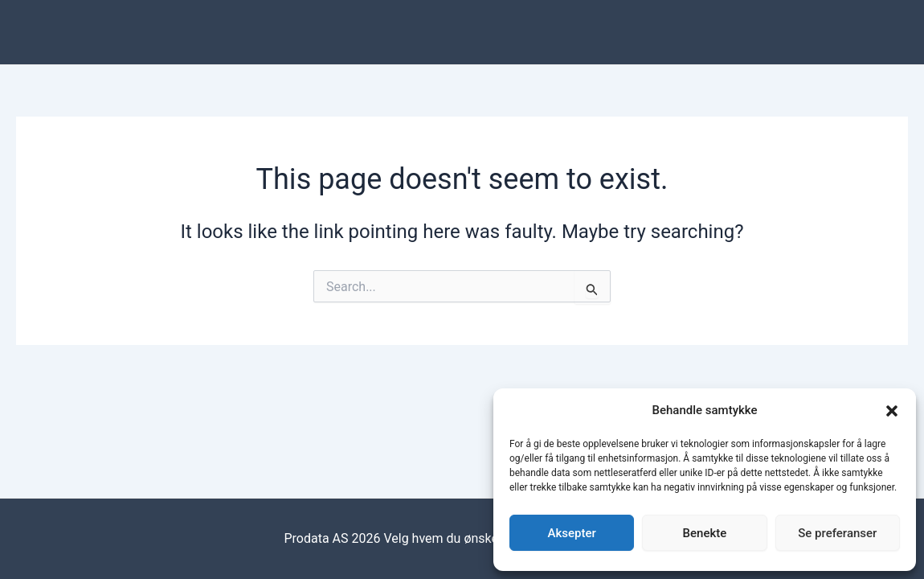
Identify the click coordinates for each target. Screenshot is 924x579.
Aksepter (572, 533)
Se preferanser (837, 533)
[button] (892, 411)
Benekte (705, 533)
